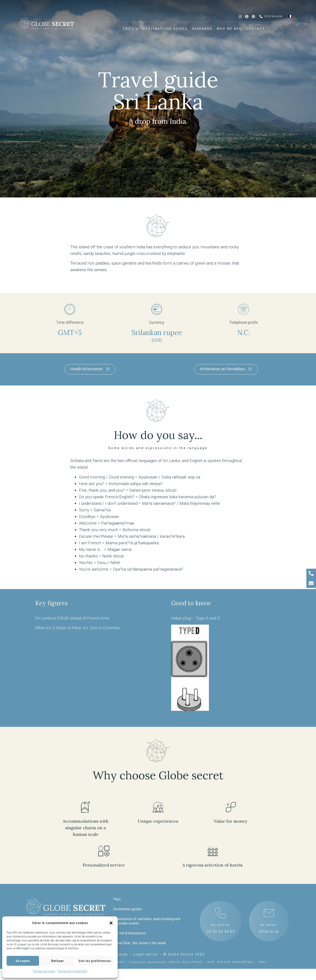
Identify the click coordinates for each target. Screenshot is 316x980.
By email (269, 906)
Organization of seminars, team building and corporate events (147, 902)
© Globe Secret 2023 (184, 966)
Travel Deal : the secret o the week (139, 924)
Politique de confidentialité (72, 971)
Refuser (57, 961)
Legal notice (146, 966)
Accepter (23, 961)
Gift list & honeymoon (129, 915)
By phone (221, 906)
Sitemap (120, 966)
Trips (117, 881)
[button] (111, 923)
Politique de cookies (44, 971)
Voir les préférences (95, 961)
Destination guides (127, 890)
